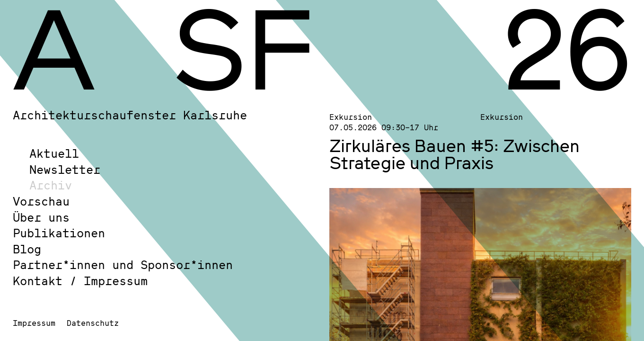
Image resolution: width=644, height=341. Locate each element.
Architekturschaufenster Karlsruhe (130, 115)
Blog (27, 249)
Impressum (34, 323)
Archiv (51, 185)
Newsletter (65, 169)
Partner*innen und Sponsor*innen (123, 265)
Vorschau (41, 201)
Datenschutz (93, 323)
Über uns (41, 217)
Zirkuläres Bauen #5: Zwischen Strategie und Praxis (454, 154)
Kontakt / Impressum (80, 281)
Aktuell (54, 153)
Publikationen (59, 233)
